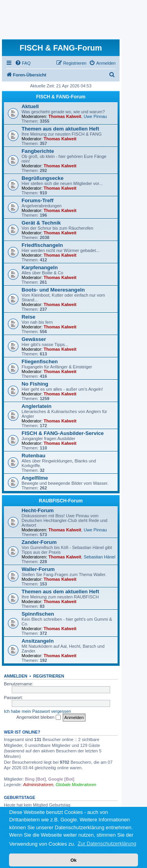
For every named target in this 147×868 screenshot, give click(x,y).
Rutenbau (34, 456)
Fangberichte (38, 151)
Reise (28, 317)
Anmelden (16, 676)
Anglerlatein (36, 406)
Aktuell (30, 106)
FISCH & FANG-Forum (61, 97)
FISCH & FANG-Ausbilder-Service (63, 433)
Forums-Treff (37, 200)
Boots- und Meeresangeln (53, 290)
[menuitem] (23, 63)
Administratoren (38, 785)
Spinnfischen (38, 614)
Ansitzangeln (38, 641)
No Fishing (35, 384)
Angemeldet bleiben (39, 718)
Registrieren (49, 676)
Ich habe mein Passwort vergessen (37, 711)
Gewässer (34, 339)
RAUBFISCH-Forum (61, 501)
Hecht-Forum (38, 510)
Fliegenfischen (40, 362)
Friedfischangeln (42, 245)
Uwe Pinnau (95, 116)
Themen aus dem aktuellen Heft (60, 129)
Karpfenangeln (40, 267)
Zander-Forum (39, 542)
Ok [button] (74, 860)
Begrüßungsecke (43, 178)
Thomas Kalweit (65, 116)
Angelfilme (35, 478)
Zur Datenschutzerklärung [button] (107, 844)
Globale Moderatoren (76, 785)
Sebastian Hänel (99, 557)
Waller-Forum (38, 569)
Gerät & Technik (41, 223)
